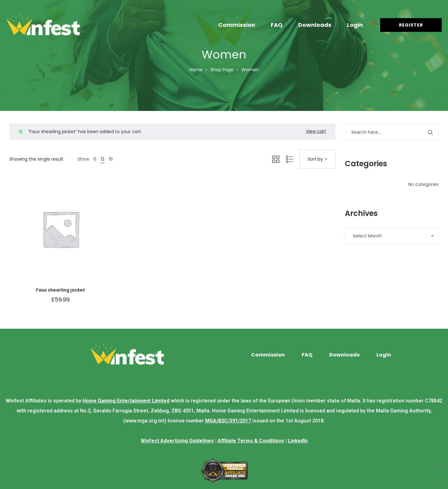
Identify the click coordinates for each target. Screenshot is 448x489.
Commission (237, 25)
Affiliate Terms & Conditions (251, 441)
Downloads (315, 25)
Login (355, 25)
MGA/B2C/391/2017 (228, 421)
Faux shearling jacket (60, 290)
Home (196, 70)
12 (103, 159)
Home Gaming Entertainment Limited (126, 401)
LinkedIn (298, 441)
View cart (316, 131)
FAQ (277, 25)
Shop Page (222, 70)
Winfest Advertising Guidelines (177, 441)
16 (111, 159)
